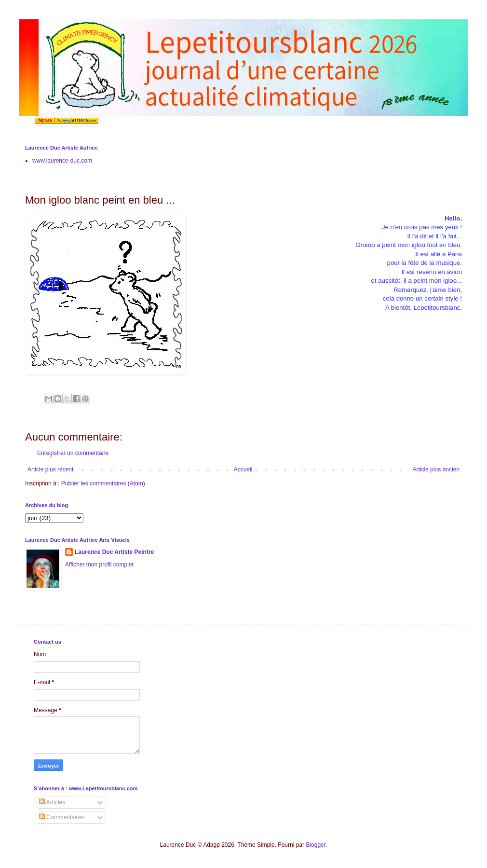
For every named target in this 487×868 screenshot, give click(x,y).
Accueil (243, 469)
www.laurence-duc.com (62, 161)
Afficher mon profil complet (99, 565)
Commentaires (61, 817)
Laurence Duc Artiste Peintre (114, 552)
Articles (52, 802)
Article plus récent (50, 469)
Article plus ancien (436, 469)
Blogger (316, 845)
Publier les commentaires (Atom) (103, 483)
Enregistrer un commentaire (73, 453)
